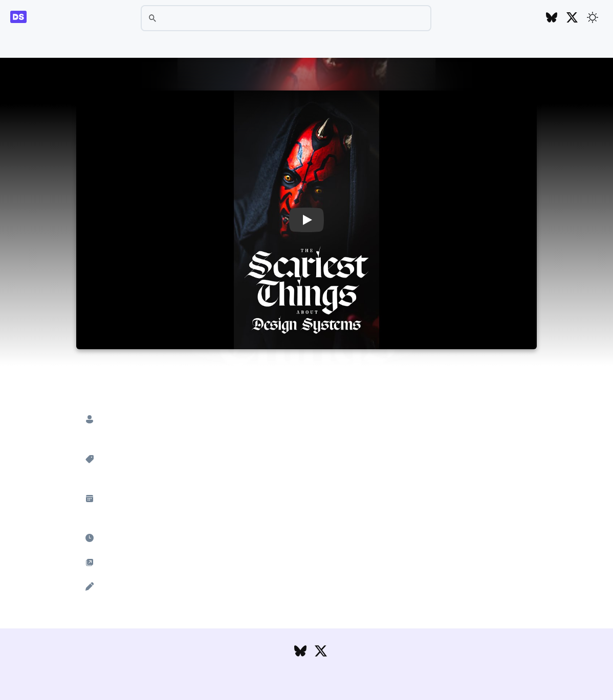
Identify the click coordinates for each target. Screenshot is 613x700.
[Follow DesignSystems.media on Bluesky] (552, 18)
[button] (306, 220)
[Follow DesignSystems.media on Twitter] (572, 18)
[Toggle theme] (593, 17)
